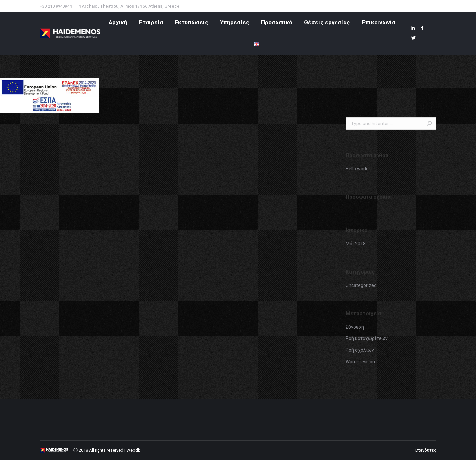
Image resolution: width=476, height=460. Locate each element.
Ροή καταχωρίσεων (367, 338)
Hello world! (358, 169)
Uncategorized (361, 285)
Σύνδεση (355, 327)
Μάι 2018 (356, 244)
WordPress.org (361, 362)
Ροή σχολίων (360, 350)
